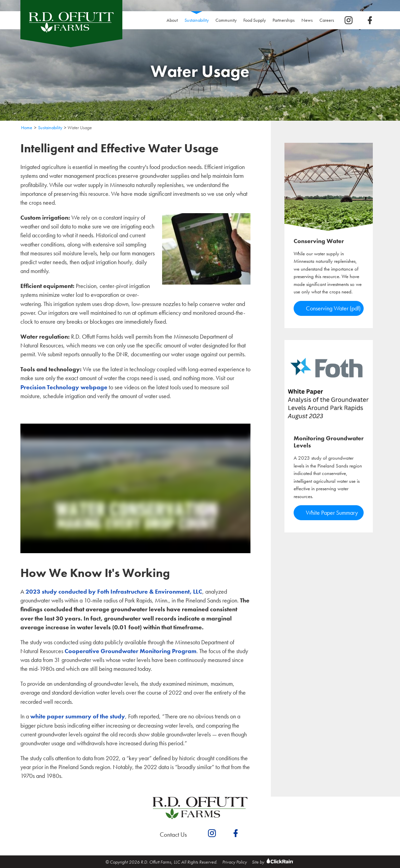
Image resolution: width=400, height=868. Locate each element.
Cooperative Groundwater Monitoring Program (131, 651)
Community (226, 20)
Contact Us (173, 835)
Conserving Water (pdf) (333, 308)
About (172, 20)
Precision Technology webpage (64, 387)
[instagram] (349, 21)
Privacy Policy (234, 862)
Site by (273, 862)
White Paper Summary (332, 513)
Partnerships (284, 20)
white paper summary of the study (78, 716)
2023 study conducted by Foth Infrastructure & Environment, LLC (114, 592)
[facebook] (370, 21)
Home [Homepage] (27, 127)
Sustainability (198, 20)
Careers (328, 20)
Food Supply (255, 20)
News (307, 20)
